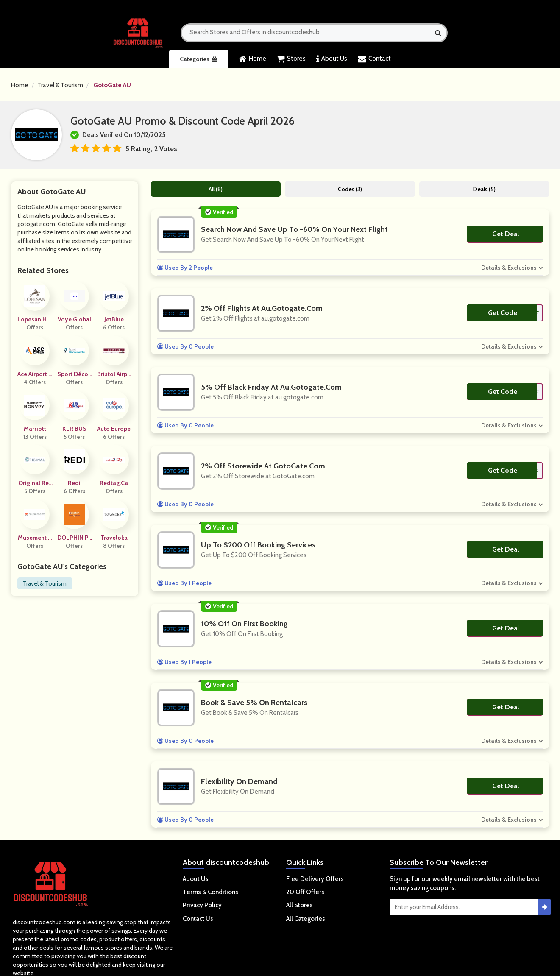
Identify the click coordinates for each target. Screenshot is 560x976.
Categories (199, 59)
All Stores (300, 905)
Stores (291, 59)
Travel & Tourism (60, 85)
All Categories (306, 919)
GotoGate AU (112, 85)
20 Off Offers (305, 892)
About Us (332, 59)
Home (252, 59)
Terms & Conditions (210, 892)
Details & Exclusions (509, 268)
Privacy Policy (202, 905)
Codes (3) (350, 189)
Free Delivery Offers (315, 879)
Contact (374, 59)
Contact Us (198, 919)
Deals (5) (484, 189)
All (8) (216, 189)
